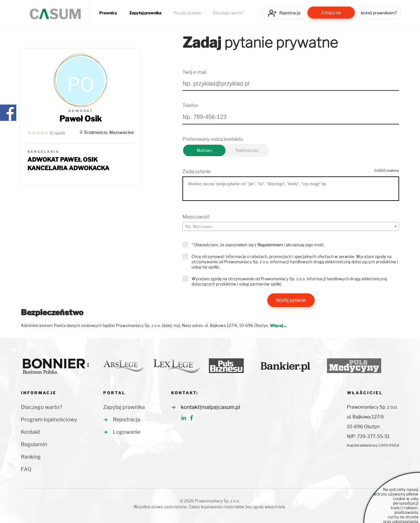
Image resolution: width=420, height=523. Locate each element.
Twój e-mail (194, 72)
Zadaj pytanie (196, 171)
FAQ (26, 469)
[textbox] (291, 227)
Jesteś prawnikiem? (379, 13)
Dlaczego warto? (228, 13)
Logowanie (127, 432)
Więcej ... (278, 326)
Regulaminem (270, 245)
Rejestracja (290, 13)
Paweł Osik (81, 119)
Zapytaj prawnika (145, 13)
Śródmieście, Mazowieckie (109, 132)
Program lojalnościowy (49, 420)
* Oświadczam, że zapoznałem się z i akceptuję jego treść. (258, 245)
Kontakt (31, 432)
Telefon (190, 105)
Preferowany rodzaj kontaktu (213, 139)
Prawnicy (108, 13)
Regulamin (34, 444)
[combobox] (291, 226)
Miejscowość (196, 217)
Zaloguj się (331, 13)
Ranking (31, 457)
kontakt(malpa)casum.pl (210, 407)
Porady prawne (187, 13)
